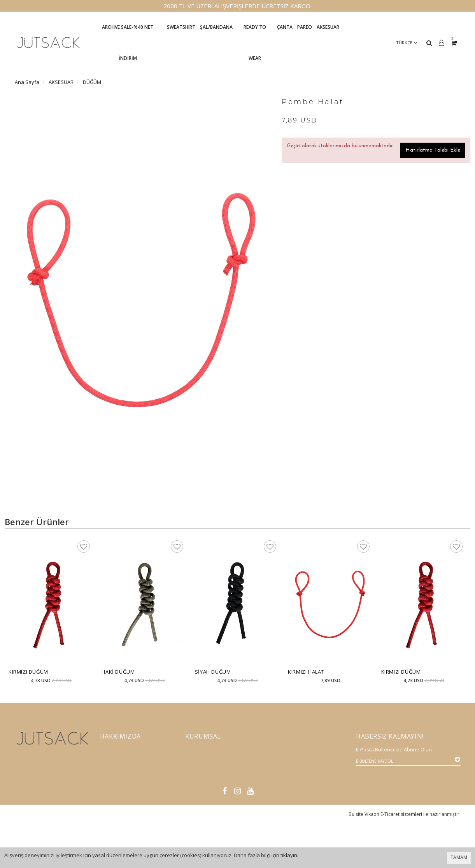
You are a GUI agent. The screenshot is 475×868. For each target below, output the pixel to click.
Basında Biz (113, 776)
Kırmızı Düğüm (28, 672)
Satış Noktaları (203, 800)
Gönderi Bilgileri (206, 764)
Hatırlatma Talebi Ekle (433, 150)
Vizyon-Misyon (117, 764)
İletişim (109, 752)
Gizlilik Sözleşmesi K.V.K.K (216, 788)
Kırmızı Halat (306, 672)
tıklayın (289, 855)
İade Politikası (202, 752)
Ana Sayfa (27, 82)
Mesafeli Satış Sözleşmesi (215, 776)
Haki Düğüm (118, 672)
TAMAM (459, 857)
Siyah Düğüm (213, 672)
